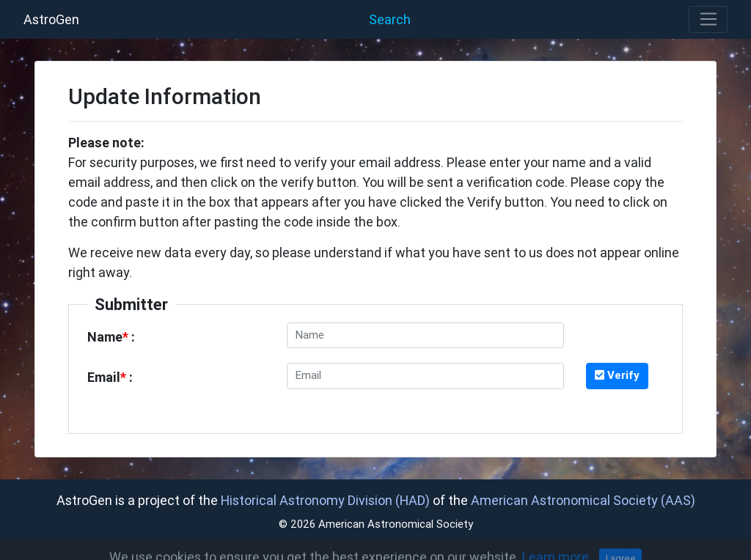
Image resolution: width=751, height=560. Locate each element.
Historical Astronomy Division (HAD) (325, 500)
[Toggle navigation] (708, 20)
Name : (111, 337)
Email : (110, 377)
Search (390, 19)
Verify (617, 375)
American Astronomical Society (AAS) (583, 500)
